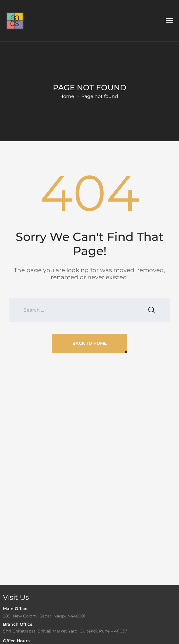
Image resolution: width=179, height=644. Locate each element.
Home (67, 96)
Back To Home (89, 343)
